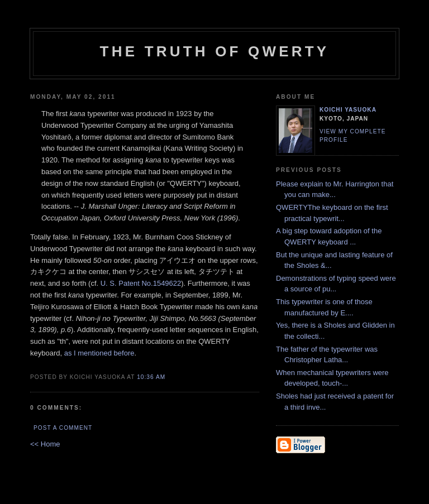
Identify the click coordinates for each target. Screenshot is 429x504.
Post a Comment (63, 428)
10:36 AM (151, 377)
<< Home (45, 444)
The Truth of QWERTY (215, 51)
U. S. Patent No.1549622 (141, 283)
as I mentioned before (99, 353)
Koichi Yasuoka (348, 110)
